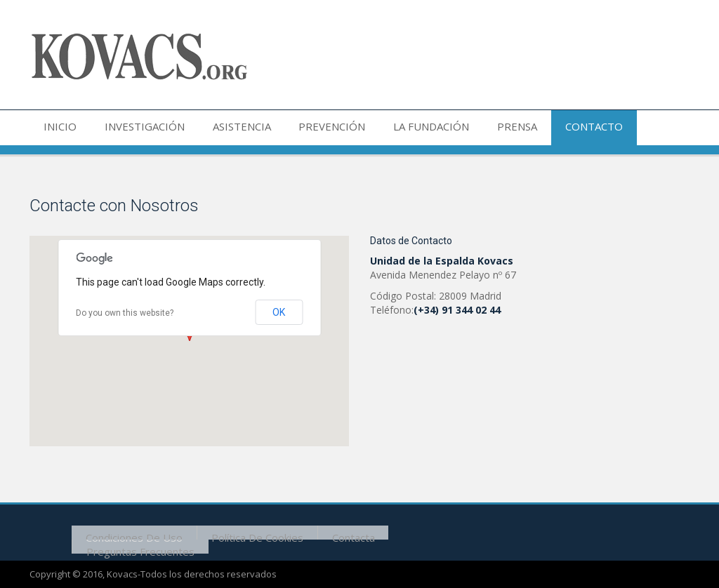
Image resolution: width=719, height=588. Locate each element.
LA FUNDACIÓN (400, 128)
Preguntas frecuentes (137, 546)
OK (279, 312)
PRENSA (479, 128)
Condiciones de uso (131, 532)
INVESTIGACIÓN (134, 128)
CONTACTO (549, 128)
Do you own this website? (125, 313)
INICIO (57, 128)
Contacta (336, 532)
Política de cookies (247, 532)
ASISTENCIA (224, 128)
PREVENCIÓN (308, 128)
